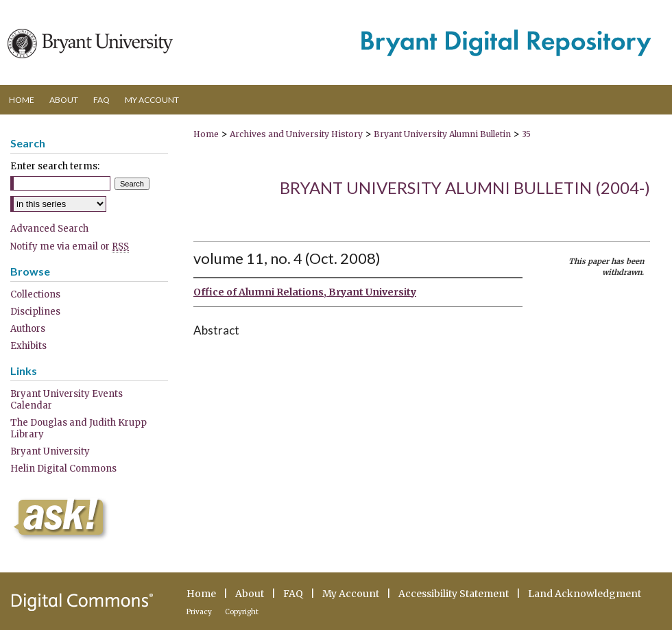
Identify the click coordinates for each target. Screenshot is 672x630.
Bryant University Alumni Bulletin (442, 134)
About (250, 594)
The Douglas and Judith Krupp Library (79, 428)
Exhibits (28, 346)
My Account (351, 594)
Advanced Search (49, 229)
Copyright (242, 612)
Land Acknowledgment (585, 594)
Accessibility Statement (454, 594)
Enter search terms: (55, 166)
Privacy (199, 612)
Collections (35, 294)
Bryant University (50, 451)
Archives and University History (296, 134)
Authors (28, 329)
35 (526, 134)
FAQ (293, 594)
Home (206, 134)
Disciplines (35, 312)
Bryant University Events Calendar (67, 400)
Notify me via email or (70, 246)
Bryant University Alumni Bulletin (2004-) (465, 187)
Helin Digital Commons (63, 469)
